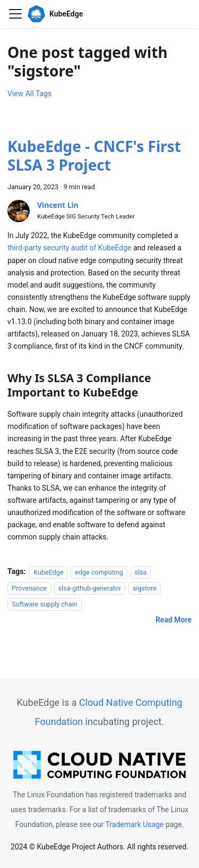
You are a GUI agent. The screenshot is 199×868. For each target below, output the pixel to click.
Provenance (29, 588)
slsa (141, 572)
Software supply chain (45, 604)
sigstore (145, 588)
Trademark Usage (135, 824)
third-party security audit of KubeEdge (69, 248)
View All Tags (29, 94)
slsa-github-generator (90, 588)
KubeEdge (48, 572)
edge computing (99, 572)
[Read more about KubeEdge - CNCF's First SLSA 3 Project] (174, 620)
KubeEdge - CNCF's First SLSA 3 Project (94, 155)
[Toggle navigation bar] (15, 14)
